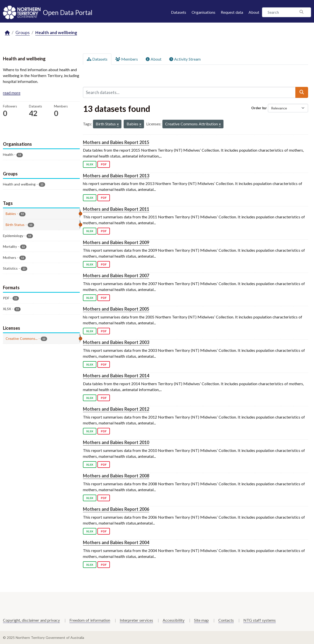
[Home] (7, 33)
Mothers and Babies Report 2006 (116, 509)
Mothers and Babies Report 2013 (116, 176)
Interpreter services (136, 620)
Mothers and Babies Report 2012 (116, 409)
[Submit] (302, 92)
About (254, 12)
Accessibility (174, 620)
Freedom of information (90, 620)
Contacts (226, 620)
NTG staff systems (260, 620)
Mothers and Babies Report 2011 (116, 209)
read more (12, 93)
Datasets (179, 12)
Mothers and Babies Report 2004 (116, 542)
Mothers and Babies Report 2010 (116, 442)
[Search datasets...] (189, 92)
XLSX (90, 164)
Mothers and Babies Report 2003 (116, 342)
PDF (104, 164)
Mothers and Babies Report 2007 (116, 276)
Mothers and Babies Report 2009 (116, 242)
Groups (23, 33)
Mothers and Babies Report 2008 (116, 476)
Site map (201, 620)
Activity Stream (185, 59)
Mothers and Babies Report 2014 (116, 376)
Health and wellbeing (56, 33)
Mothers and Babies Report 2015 (116, 142)
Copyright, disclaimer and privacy (31, 620)
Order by (259, 108)
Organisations (203, 12)
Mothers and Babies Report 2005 (116, 309)
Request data (232, 12)
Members (127, 59)
